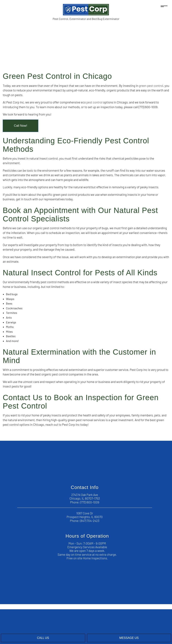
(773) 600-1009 (90, 502)
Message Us (129, 638)
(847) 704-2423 (90, 521)
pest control (94, 102)
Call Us (43, 638)
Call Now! (21, 126)
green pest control (151, 86)
